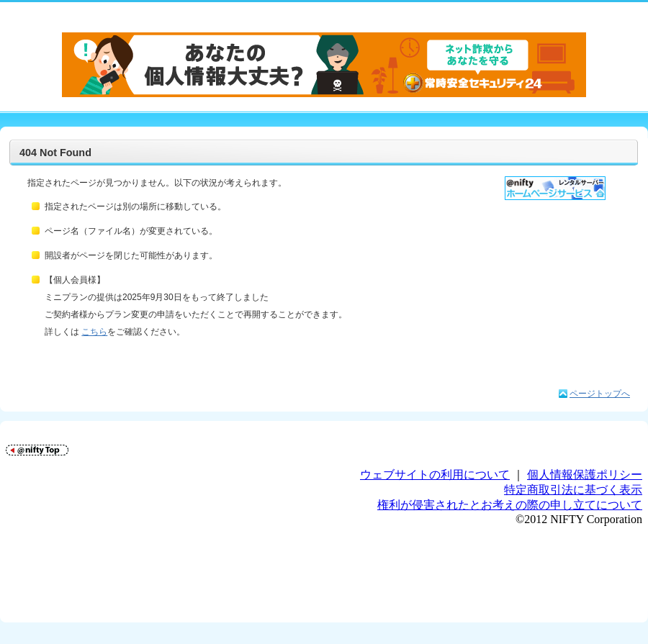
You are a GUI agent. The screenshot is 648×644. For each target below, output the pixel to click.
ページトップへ (600, 394)
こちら (94, 332)
